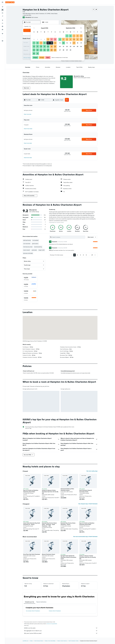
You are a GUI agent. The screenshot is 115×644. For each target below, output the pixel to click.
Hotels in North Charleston (55, 611)
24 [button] (37, 50)
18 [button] (41, 46)
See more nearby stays (92, 471)
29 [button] (55, 50)
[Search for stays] (2, 10)
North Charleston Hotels (74, 641)
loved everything (38, 247)
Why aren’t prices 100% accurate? (61, 633)
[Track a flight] (2, 23)
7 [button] (52, 39)
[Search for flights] (2, 7)
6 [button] (48, 39)
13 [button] (48, 43)
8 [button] (55, 39)
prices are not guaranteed (52, 624)
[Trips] (2, 34)
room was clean (27, 244)
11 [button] (41, 43)
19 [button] (45, 46)
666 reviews (35, 17)
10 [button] (38, 43)
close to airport (27, 250)
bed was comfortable (28, 253)
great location (35, 244)
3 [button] (38, 39)
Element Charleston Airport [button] (48, 554)
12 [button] (45, 43)
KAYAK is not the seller (61, 628)
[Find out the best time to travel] (2, 26)
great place (34, 250)
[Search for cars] (2, 13)
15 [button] (55, 43)
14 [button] (52, 43)
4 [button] (41, 39)
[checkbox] (30, 279)
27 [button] (48, 50)
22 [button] (55, 46)
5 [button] (45, 39)
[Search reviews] (68, 237)
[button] (2, 2)
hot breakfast (35, 240)
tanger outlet (42, 250)
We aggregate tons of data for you (61, 631)
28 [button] (52, 50)
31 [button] (38, 53)
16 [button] (34, 46)
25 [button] (41, 50)
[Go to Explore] (2, 20)
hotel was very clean (28, 247)
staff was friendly (27, 240)
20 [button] (48, 46)
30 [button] (34, 53)
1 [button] (55, 36)
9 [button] (34, 43)
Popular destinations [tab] (41, 602)
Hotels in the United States (50, 641)
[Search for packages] (2, 16)
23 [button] (34, 50)
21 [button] (52, 46)
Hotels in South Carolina (62, 641)
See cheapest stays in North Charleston (88, 504)
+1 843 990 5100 (27, 15)
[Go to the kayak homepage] (10, 2)
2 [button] (34, 39)
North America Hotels (39, 641)
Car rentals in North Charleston (33, 611)
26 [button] (45, 50)
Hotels (31, 641)
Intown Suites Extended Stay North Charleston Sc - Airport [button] (32, 524)
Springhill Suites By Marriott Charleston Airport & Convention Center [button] (68, 557)
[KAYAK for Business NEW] (2, 29)
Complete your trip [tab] (30, 602)
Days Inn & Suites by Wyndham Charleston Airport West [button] (31, 491)
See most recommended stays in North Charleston (85, 537)
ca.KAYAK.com (25, 641)
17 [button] (37, 46)
